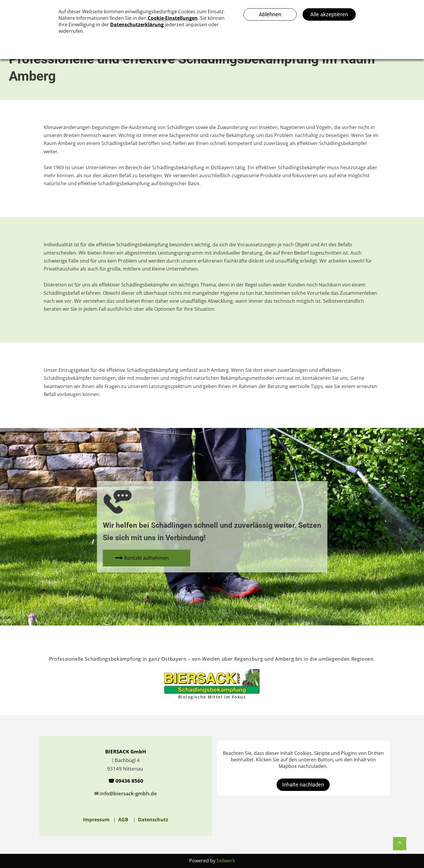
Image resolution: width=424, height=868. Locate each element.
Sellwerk (226, 861)
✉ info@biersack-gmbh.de (126, 793)
